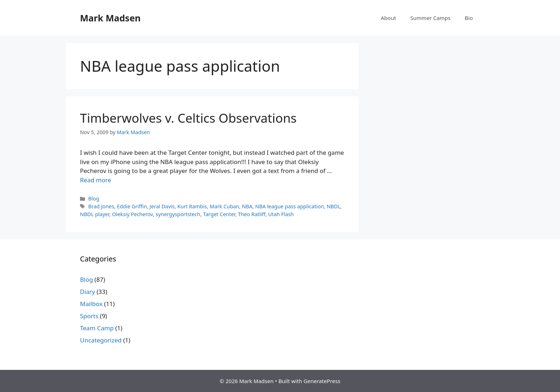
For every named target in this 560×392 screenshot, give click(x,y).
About (388, 18)
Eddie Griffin (132, 206)
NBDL (334, 206)
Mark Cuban (224, 206)
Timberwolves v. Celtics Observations (188, 118)
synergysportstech (178, 214)
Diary (87, 292)
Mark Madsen (110, 18)
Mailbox (91, 304)
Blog (94, 198)
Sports (89, 316)
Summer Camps (430, 18)
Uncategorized (101, 340)
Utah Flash (281, 214)
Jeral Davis (162, 206)
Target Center (219, 214)
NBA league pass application (290, 206)
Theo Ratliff (252, 214)
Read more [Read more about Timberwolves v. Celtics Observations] (96, 180)
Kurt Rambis (192, 206)
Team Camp (97, 328)
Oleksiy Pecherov (132, 214)
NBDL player (95, 214)
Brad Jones (101, 206)
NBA (247, 206)
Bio (469, 18)
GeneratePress (322, 381)
